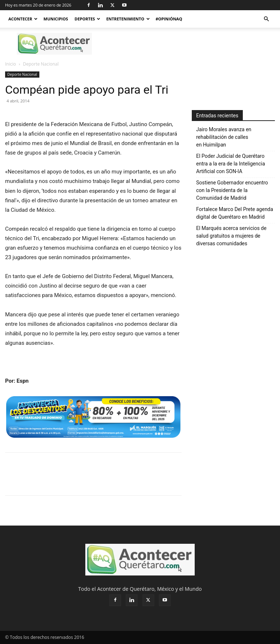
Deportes (88, 19)
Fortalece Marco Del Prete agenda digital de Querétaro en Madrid (235, 213)
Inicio (11, 64)
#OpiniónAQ (169, 19)
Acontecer (23, 19)
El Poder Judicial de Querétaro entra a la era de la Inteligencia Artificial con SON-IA (231, 164)
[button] (266, 19)
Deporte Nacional (22, 74)
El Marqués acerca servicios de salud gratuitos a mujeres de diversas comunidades (231, 236)
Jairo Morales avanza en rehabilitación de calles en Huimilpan (224, 137)
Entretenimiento (128, 19)
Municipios (56, 19)
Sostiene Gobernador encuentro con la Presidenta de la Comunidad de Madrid (232, 190)
